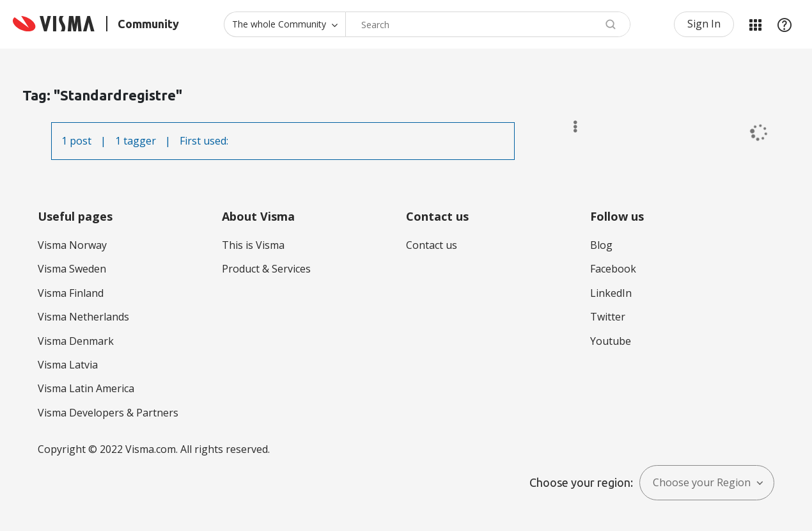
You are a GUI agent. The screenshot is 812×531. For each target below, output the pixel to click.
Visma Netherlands (83, 317)
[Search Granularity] (285, 24)
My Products (755, 24)
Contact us (432, 245)
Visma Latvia (68, 365)
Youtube (611, 341)
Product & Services (266, 269)
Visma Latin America (86, 388)
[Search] (488, 24)
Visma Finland (71, 293)
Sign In (704, 24)
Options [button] (569, 127)
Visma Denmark (76, 341)
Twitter (608, 317)
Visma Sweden (72, 269)
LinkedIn (611, 293)
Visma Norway (72, 245)
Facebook (613, 269)
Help (785, 24)
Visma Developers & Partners (108, 413)
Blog (601, 245)
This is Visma (253, 245)
